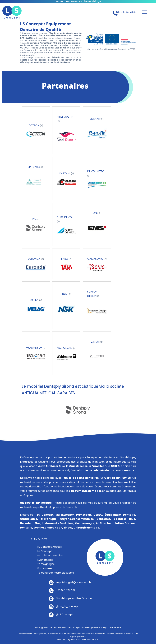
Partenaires (45, 568)
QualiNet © (81, 637)
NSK (65, 294)
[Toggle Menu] (145, 12)
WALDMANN (65, 348)
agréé (73, 637)
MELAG (34, 300)
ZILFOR (96, 342)
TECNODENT (34, 348)
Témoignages (46, 564)
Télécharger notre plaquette (56, 573)
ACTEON (34, 125)
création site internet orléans (120, 634)
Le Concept (45, 551)
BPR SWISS (34, 167)
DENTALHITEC (96, 171)
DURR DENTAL (65, 217)
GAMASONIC (96, 259)
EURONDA (34, 259)
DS (34, 219)
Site (136, 634)
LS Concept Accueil (49, 547)
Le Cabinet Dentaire (50, 555)
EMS (95, 213)
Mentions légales (66, 639)
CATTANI (65, 173)
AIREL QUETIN (65, 117)
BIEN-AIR (95, 119)
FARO (65, 259)
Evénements (45, 560)
